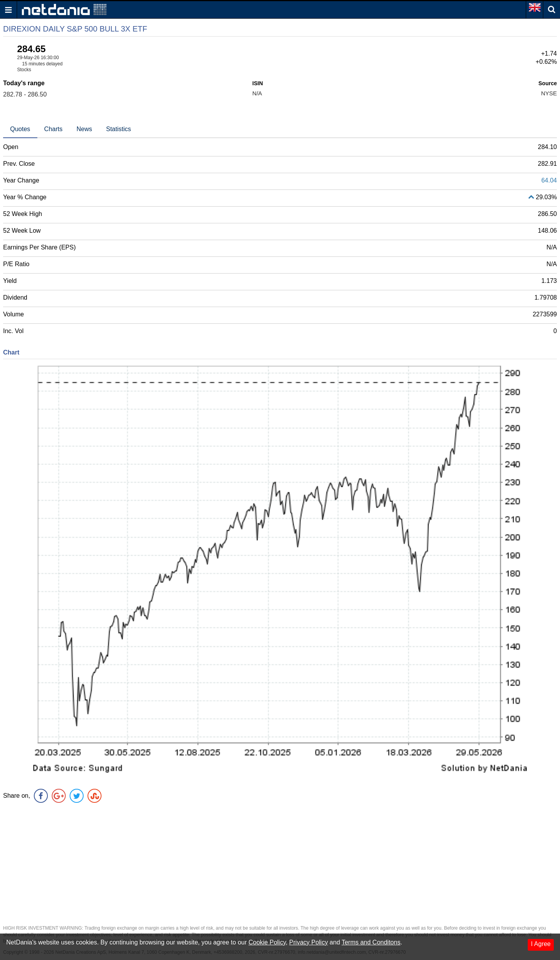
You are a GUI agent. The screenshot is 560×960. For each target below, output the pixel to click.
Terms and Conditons (371, 942)
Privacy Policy (309, 942)
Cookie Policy (267, 942)
